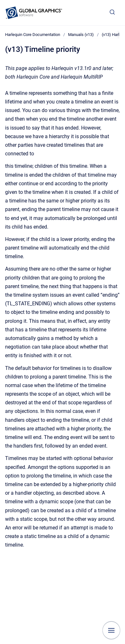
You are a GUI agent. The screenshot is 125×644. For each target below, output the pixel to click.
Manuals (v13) (81, 35)
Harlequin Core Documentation (33, 35)
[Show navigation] (111, 630)
